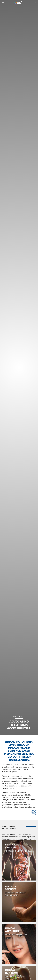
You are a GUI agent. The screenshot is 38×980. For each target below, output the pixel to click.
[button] (35, 3)
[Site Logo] (18, 3)
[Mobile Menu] (3, 3)
